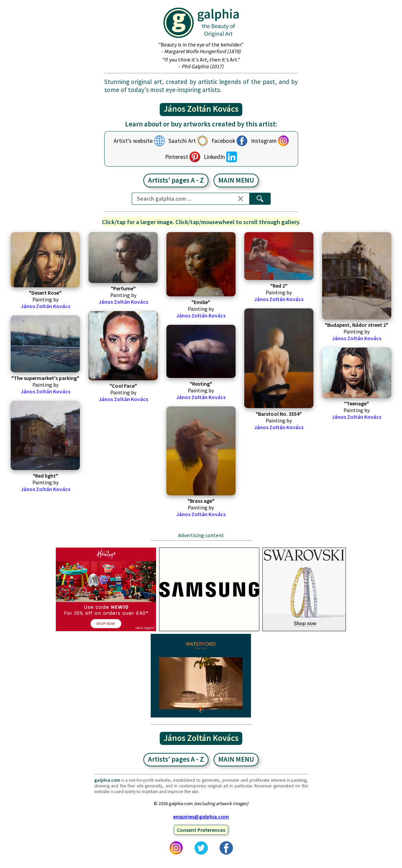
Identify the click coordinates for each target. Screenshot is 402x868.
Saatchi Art (182, 141)
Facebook (223, 141)
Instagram (264, 141)
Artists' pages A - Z (176, 180)
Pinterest (177, 157)
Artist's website (133, 141)
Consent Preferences (201, 830)
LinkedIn (214, 157)
